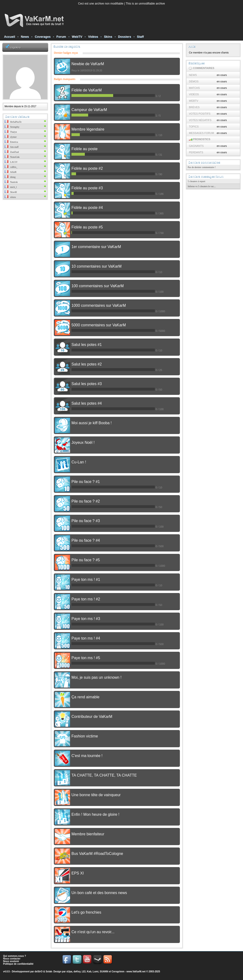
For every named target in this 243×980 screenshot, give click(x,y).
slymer (11, 137)
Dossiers (124, 37)
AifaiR (10, 172)
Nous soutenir (11, 961)
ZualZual (12, 152)
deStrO (38, 972)
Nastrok (11, 182)
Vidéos (93, 37)
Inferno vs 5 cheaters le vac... (202, 186)
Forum (61, 37)
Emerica (11, 142)
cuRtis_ (11, 167)
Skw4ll (11, 192)
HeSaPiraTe (13, 122)
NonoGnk (12, 157)
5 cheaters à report (197, 181)
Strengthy (12, 127)
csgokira (15, 47)
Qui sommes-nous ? (15, 956)
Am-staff (12, 147)
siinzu (10, 197)
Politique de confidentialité (18, 964)
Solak (49, 972)
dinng (10, 177)
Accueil (10, 37)
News (25, 37)
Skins (108, 37)
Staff (140, 37)
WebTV (77, 37)
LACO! (11, 162)
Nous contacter (12, 959)
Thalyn (11, 132)
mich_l (11, 187)
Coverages (43, 37)
